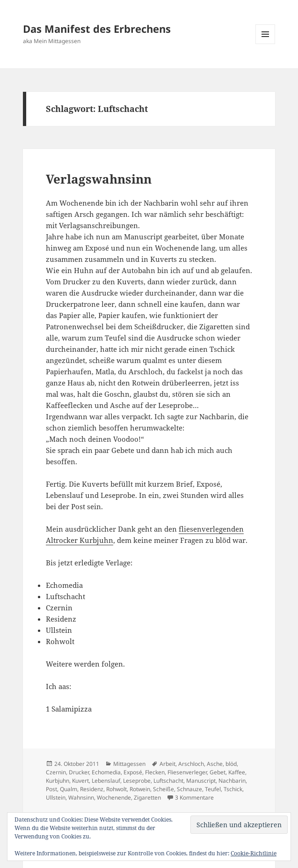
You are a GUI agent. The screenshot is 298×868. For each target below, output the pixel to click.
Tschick (233, 789)
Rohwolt (116, 789)
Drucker (79, 772)
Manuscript (201, 781)
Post (51, 789)
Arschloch (191, 764)
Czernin (56, 772)
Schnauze (189, 789)
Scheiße (164, 789)
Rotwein (140, 789)
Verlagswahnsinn (99, 179)
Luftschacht (168, 781)
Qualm (69, 789)
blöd (231, 764)
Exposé (133, 772)
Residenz (92, 789)
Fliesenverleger (187, 772)
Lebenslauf (106, 781)
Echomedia (106, 772)
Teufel (213, 789)
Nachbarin (232, 781)
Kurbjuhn (58, 781)
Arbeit (167, 764)
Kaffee (237, 772)
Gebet (218, 772)
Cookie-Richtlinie (254, 853)
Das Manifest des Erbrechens (97, 29)
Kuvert (80, 781)
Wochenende (114, 798)
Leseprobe (137, 781)
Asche (215, 764)
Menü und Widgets (265, 44)
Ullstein (56, 798)
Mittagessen (129, 764)
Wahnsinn (81, 798)
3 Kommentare (194, 798)
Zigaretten (147, 798)
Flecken (155, 772)
